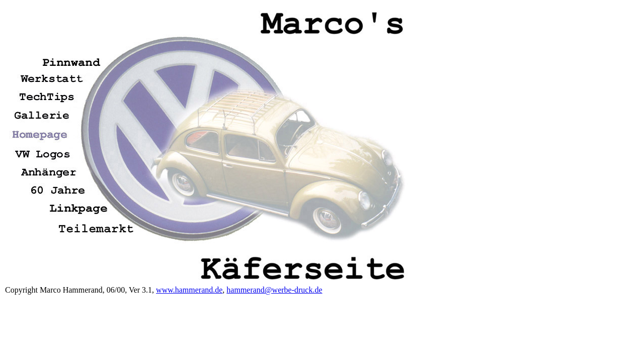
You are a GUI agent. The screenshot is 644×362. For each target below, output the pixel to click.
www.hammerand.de (189, 290)
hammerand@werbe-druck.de (274, 290)
